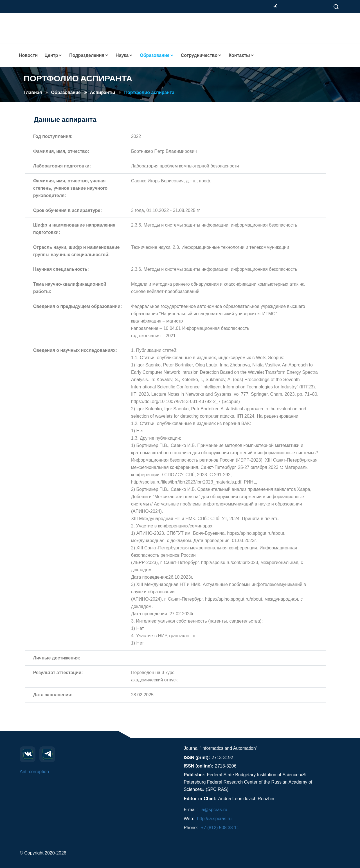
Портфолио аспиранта (149, 92)
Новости (28, 55)
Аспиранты (102, 92)
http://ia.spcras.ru (214, 819)
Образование (66, 92)
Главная (33, 92)
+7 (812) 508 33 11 (220, 828)
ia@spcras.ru (214, 810)
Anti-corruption (34, 772)
